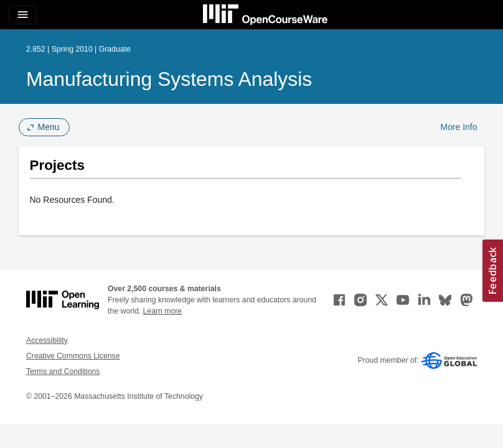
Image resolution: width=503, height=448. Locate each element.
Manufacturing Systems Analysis (169, 79)
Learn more (163, 311)
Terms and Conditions (63, 371)
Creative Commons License (73, 356)
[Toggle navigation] (22, 15)
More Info (458, 127)
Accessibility (47, 340)
